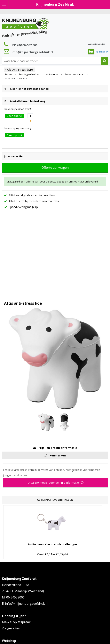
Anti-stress (52, 75)
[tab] (55, 448)
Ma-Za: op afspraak (16, 622)
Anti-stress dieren (75, 75)
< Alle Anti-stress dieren (20, 70)
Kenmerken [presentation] (58, 455)
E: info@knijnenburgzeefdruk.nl (25, 604)
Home (9, 75)
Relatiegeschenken (29, 75)
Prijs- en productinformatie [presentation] (58, 448)
